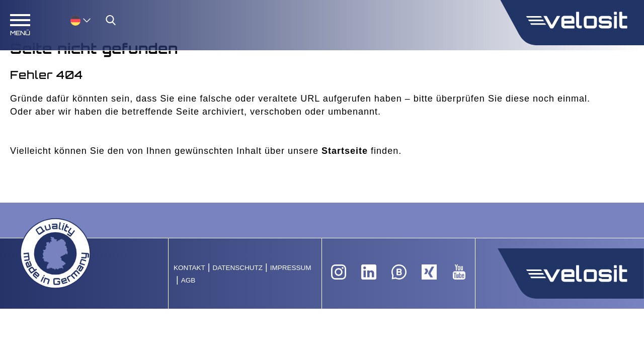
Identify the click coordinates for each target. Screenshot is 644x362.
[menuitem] (80, 20)
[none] (70, 20)
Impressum (291, 268)
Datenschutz (237, 268)
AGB (188, 280)
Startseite (345, 151)
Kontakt (189, 268)
